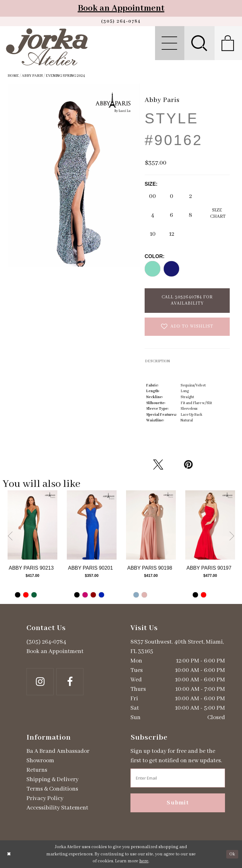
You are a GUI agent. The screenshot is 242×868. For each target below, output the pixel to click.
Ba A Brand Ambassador (58, 751)
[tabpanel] (32, 547)
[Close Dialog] (9, 854)
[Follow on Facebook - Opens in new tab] (70, 682)
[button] (170, 43)
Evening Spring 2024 (65, 76)
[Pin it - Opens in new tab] (188, 465)
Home (13, 76)
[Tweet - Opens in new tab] (158, 465)
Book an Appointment (121, 8)
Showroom (40, 761)
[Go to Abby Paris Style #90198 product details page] (151, 525)
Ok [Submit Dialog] (232, 854)
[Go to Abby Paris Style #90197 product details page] (210, 525)
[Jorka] (47, 47)
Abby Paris (32, 76)
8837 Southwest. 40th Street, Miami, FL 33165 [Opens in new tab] (177, 647)
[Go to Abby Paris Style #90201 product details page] (92, 525)
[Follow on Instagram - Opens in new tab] (40, 682)
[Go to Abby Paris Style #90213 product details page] (32, 525)
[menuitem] (170, 43)
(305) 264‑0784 (46, 642)
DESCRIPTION (157, 361)
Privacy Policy (45, 798)
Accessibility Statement (57, 808)
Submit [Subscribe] (178, 803)
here (144, 861)
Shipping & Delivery (52, 780)
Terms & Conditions (52, 789)
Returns (37, 770)
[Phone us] (121, 21)
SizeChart (218, 213)
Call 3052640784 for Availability (187, 300)
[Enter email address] (178, 778)
